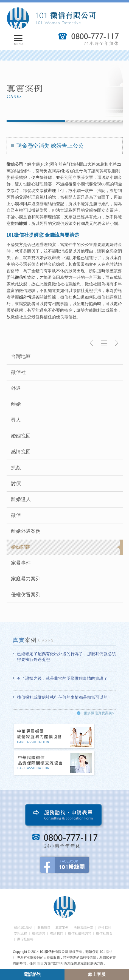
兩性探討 (105, 928)
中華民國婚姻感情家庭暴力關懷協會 (54, 737)
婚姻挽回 (21, 436)
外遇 (16, 388)
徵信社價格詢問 (80, 933)
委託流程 (20, 933)
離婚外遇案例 (26, 531)
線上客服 (97, 974)
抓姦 (16, 468)
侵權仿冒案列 (26, 595)
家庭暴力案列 (26, 579)
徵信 (16, 515)
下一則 (116, 343)
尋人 (16, 420)
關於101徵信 (23, 928)
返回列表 (104, 343)
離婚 (16, 404)
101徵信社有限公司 (51, 18)
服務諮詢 (38, 933)
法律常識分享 (83, 928)
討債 (16, 483)
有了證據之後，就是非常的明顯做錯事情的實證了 (62, 678)
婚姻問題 (21, 547)
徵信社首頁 (104, 933)
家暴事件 (21, 563)
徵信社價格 (25, 939)
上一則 (92, 343)
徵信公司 (15, 164)
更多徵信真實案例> (99, 713)
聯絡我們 (57, 933)
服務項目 (44, 928)
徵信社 (18, 372)
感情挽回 (21, 452)
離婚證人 (21, 499)
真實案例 (62, 928)
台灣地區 (21, 356)
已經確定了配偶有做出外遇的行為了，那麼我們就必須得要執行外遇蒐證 (66, 657)
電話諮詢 (32, 974)
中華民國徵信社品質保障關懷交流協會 (54, 763)
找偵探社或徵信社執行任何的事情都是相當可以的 (62, 697)
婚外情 (25, 297)
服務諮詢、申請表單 (65, 816)
